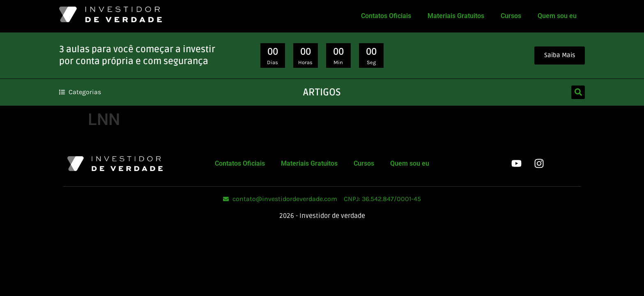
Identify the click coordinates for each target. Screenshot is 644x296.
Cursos (511, 16)
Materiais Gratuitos (456, 16)
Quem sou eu (557, 16)
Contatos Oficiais (386, 16)
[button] (578, 92)
